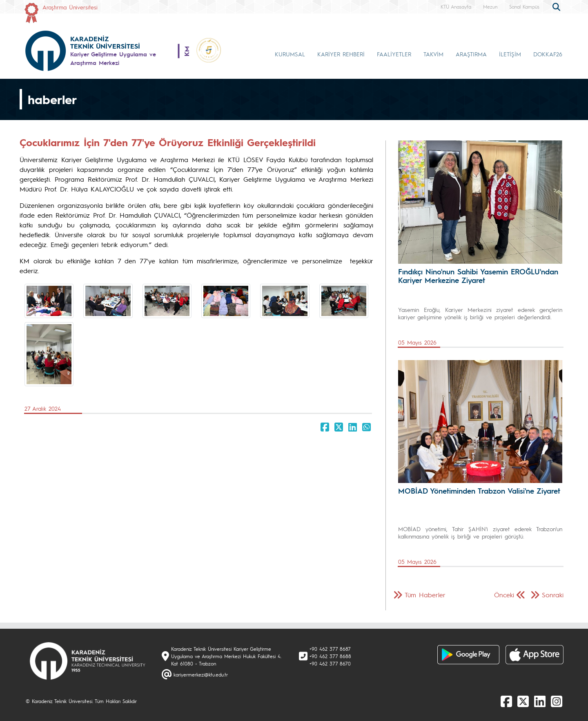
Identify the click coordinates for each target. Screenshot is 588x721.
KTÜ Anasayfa (456, 7)
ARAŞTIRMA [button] (471, 54)
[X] (523, 701)
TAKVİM (433, 54)
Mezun (490, 7)
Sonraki (553, 595)
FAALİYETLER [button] (394, 54)
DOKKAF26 (548, 54)
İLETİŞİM (510, 54)
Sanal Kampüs (524, 7)
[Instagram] (557, 701)
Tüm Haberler (425, 595)
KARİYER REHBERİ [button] (341, 54)
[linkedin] (540, 701)
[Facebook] (506, 701)
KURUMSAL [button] (290, 54)
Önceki (504, 595)
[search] (557, 6)
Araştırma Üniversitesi (70, 7)
